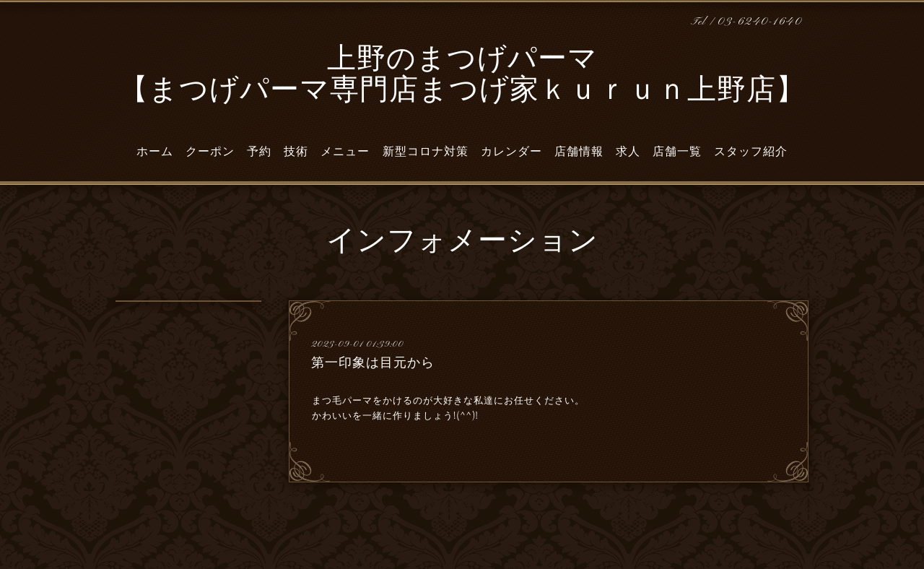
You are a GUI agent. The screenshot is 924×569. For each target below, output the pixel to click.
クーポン (210, 152)
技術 (296, 152)
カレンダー (511, 152)
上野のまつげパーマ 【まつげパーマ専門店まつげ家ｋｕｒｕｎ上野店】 (462, 76)
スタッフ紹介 (751, 152)
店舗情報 (579, 152)
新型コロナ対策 (426, 152)
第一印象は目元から (373, 362)
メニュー (345, 152)
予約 (259, 152)
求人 (628, 152)
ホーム (155, 152)
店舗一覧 (677, 152)
